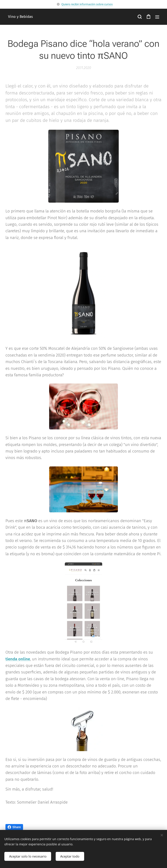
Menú (157, 17)
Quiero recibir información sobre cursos (87, 4)
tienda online (18, 659)
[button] (140, 17)
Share (14, 827)
